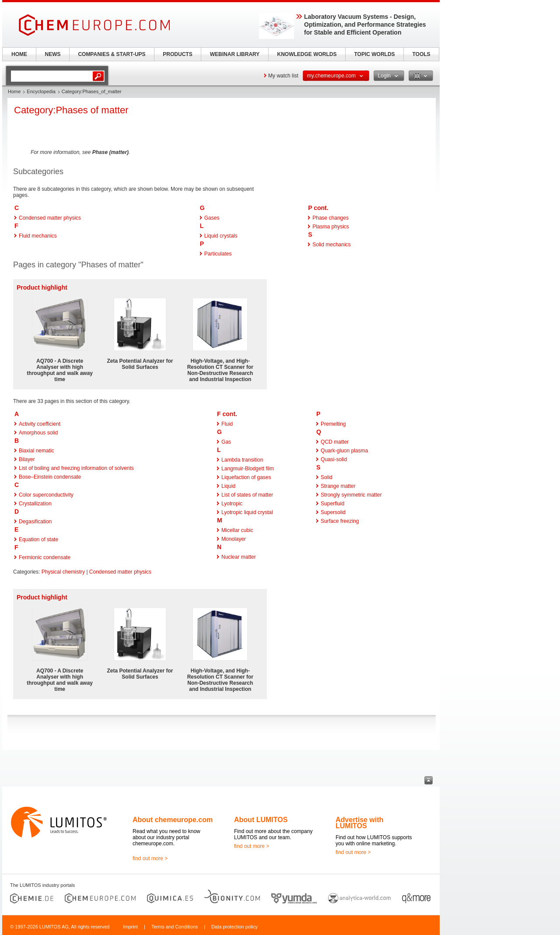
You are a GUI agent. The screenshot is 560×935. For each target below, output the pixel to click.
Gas (226, 442)
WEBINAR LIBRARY (235, 54)
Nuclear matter (239, 557)
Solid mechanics (331, 245)
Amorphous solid (38, 433)
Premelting (333, 424)
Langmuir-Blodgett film (248, 469)
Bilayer (27, 459)
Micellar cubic (237, 530)
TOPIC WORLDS (374, 54)
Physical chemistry (63, 572)
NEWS (53, 54)
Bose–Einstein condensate (50, 477)
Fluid (227, 424)
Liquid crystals (221, 236)
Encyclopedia (41, 91)
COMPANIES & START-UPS (112, 54)
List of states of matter (247, 495)
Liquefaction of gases (246, 477)
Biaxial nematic (37, 451)
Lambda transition (242, 460)
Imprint (130, 927)
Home (14, 91)
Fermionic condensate (45, 557)
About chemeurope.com (173, 820)
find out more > (150, 858)
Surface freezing (340, 521)
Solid (327, 477)
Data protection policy (234, 927)
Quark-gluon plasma (344, 451)
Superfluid (332, 504)
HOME (19, 54)
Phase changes (331, 218)
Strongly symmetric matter (351, 495)
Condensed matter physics (50, 218)
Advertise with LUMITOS (359, 823)
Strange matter (338, 486)
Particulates (218, 254)
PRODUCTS (177, 54)
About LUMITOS (261, 820)
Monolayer (234, 539)
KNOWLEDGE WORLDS (307, 54)
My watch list (283, 76)
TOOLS (421, 54)
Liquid (228, 486)
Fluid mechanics (38, 236)
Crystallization (35, 504)
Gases (212, 218)
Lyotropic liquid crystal (247, 512)
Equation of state (38, 539)
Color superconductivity (46, 495)
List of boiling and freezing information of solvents (76, 468)
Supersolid (333, 512)
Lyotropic (232, 504)
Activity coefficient (40, 424)
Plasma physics (331, 227)
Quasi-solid (334, 459)
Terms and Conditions (175, 927)
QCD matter (335, 442)
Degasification (35, 522)
